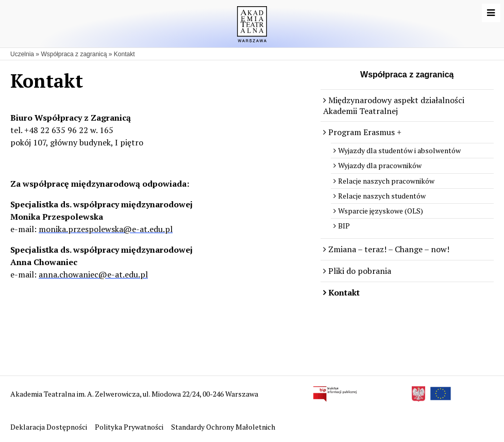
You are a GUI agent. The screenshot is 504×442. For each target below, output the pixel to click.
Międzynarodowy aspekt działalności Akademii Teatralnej (394, 105)
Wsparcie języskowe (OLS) (381, 211)
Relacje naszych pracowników (386, 181)
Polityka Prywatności (130, 427)
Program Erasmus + (365, 132)
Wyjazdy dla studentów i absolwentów (399, 150)
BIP (344, 226)
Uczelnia (22, 54)
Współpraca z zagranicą (74, 54)
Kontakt (124, 54)
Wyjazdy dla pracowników (380, 165)
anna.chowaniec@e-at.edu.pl (93, 274)
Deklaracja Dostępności (49, 427)
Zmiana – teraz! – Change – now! (389, 249)
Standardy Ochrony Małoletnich (223, 427)
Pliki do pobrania (360, 271)
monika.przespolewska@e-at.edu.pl (106, 229)
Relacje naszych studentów (382, 196)
